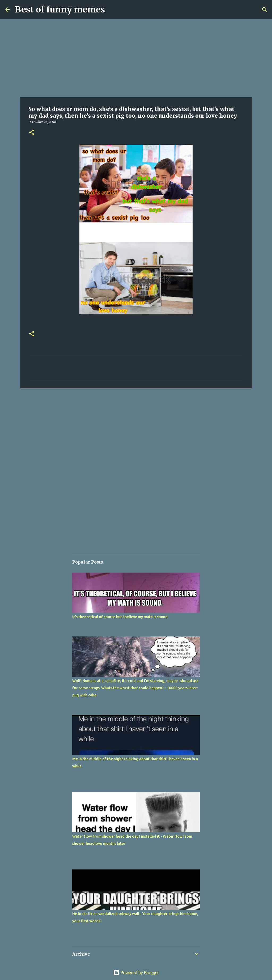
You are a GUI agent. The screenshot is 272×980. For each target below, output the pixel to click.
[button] (32, 133)
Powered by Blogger (136, 973)
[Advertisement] (136, 58)
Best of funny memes (60, 10)
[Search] (265, 10)
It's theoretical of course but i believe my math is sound (120, 617)
